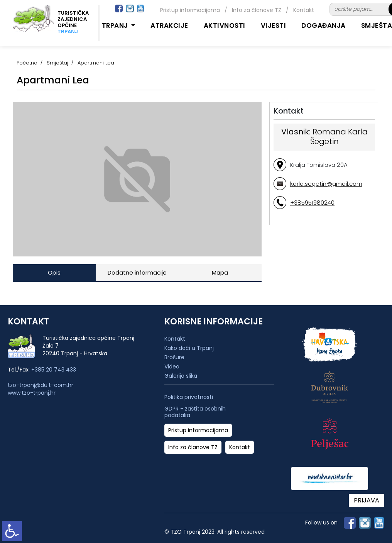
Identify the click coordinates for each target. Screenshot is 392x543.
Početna (27, 63)
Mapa (220, 272)
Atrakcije (169, 25)
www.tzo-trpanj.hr (32, 393)
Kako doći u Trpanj (189, 348)
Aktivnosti (225, 25)
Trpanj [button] (116, 25)
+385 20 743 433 (54, 370)
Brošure (174, 357)
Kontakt (304, 10)
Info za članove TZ (257, 10)
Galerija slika (181, 376)
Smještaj (57, 63)
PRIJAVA (367, 500)
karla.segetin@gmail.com (326, 184)
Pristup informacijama (190, 10)
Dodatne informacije (137, 272)
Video (172, 367)
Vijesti (274, 25)
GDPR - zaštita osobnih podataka (195, 412)
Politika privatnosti (189, 397)
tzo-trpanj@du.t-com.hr (41, 385)
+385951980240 (312, 203)
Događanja (324, 25)
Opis (54, 272)
